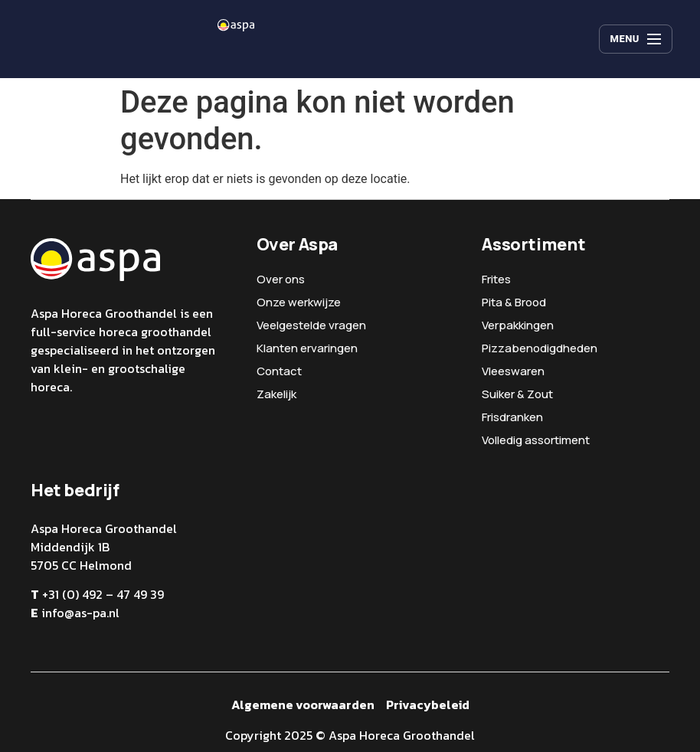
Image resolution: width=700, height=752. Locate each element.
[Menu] (636, 39)
